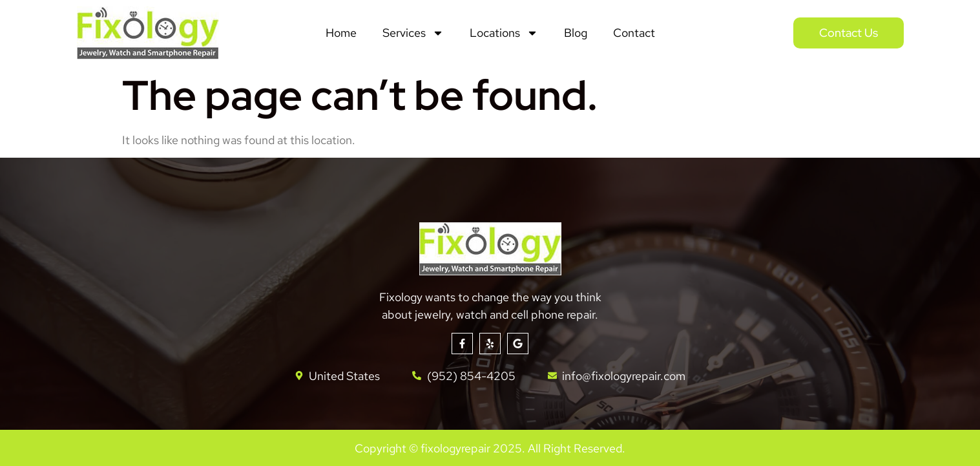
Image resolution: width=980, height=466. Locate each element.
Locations (504, 33)
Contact (634, 33)
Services (413, 33)
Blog (576, 33)
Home (341, 33)
